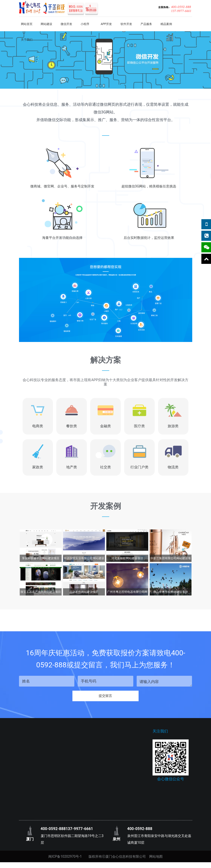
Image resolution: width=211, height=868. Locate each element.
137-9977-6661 (79, 830)
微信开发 (66, 24)
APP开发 (106, 24)
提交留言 (106, 697)
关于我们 (27, 40)
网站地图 (156, 858)
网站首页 (27, 24)
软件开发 (126, 24)
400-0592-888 (53, 830)
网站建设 (46, 24)
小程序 (85, 24)
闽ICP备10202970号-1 (65, 858)
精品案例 (166, 24)
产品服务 (146, 24)
